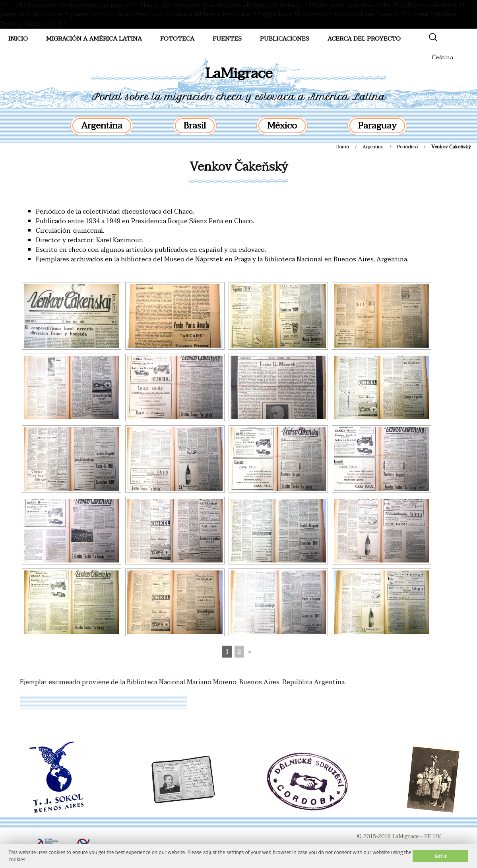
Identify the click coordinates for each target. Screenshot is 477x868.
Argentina (102, 126)
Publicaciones (285, 39)
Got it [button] (440, 856)
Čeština (442, 57)
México (282, 126)
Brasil (195, 126)
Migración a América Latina (94, 39)
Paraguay (377, 126)
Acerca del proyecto (364, 39)
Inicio (18, 39)
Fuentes (227, 39)
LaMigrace (239, 73)
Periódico (407, 147)
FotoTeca (177, 39)
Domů (343, 147)
